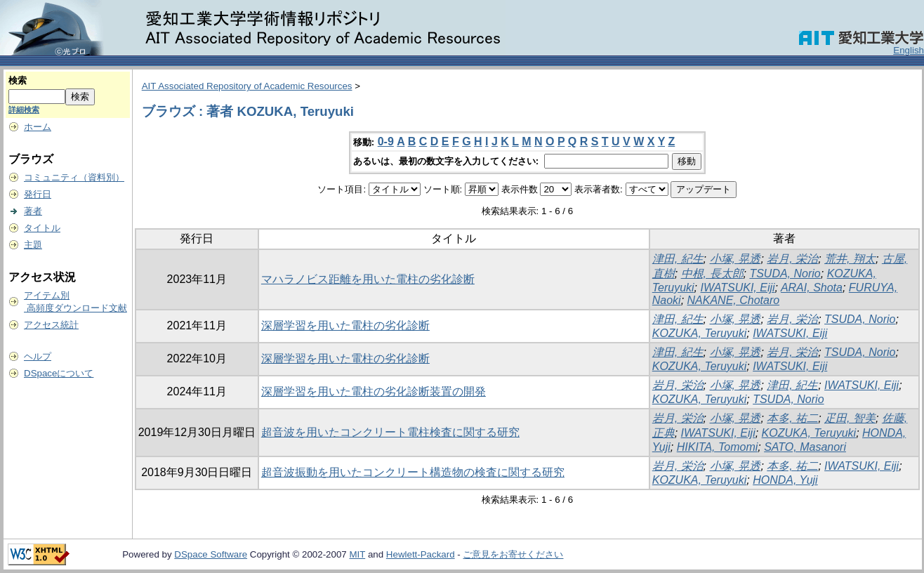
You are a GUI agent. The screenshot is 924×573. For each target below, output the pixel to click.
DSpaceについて (59, 373)
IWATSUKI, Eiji (738, 288)
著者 (33, 211)
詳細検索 (24, 110)
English (909, 50)
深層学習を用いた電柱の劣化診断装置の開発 (374, 391)
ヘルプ (38, 356)
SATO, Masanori (805, 447)
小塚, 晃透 (735, 259)
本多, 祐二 (792, 418)
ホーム (38, 127)
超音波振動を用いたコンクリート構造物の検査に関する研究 (413, 472)
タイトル (42, 228)
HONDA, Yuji (785, 480)
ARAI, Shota (812, 288)
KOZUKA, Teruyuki (700, 333)
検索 (18, 80)
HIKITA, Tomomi (718, 447)
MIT (357, 554)
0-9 (386, 141)
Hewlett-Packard (421, 554)
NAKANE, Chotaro (734, 300)
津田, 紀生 (678, 259)
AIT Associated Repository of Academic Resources (247, 86)
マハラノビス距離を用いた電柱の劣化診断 (368, 279)
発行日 (38, 194)
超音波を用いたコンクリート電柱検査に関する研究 (390, 432)
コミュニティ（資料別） (74, 177)
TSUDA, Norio (785, 274)
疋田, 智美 (850, 418)
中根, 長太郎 (712, 274)
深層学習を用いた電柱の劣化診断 (345, 325)
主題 (33, 245)
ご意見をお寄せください (513, 554)
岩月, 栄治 (792, 259)
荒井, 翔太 (850, 259)
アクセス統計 (51, 325)
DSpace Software (211, 554)
